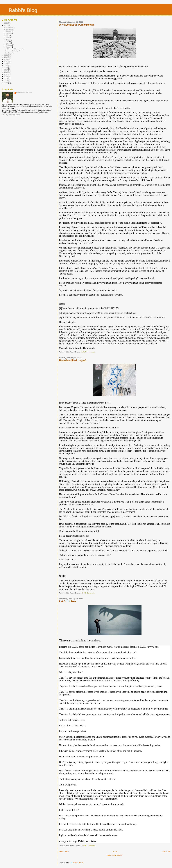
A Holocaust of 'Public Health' (77, 25)
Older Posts (166, 851)
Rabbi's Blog (23, 10)
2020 (6, 55)
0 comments (91, 352)
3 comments (91, 846)
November (10, 29)
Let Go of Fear (68, 601)
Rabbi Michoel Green (24, 93)
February (9, 45)
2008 (6, 81)
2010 (6, 76)
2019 (6, 57)
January (9, 47)
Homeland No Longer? (73, 360)
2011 (6, 74)
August (8, 33)
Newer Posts (64, 851)
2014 (6, 68)
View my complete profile (11, 115)
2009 (6, 78)
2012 (6, 72)
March (8, 43)
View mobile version (115, 855)
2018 (6, 59)
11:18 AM (84, 846)
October (9, 31)
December (10, 27)
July (7, 35)
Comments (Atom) (77, 862)
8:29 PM (83, 593)
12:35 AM (84, 352)
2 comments (91, 593)
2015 (6, 66)
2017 (6, 61)
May (8, 39)
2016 (6, 63)
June (8, 37)
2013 (6, 70)
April (8, 41)
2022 (6, 23)
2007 (6, 83)
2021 (6, 25)
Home (115, 851)
